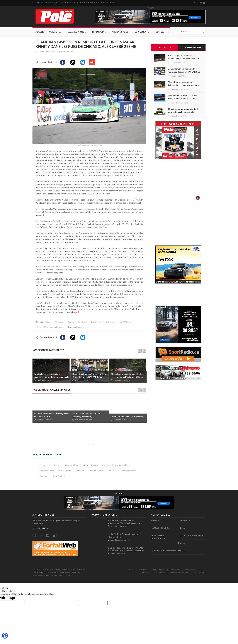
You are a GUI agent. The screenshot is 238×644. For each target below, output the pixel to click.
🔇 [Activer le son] (197, 198)
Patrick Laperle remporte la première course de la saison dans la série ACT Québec (51, 377)
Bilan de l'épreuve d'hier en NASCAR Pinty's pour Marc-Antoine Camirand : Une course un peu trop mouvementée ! (127, 551)
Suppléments (142, 32)
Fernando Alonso (47, 471)
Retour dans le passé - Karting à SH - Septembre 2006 (52, 415)
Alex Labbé (59, 322)
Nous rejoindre (199, 573)
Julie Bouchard (67, 52)
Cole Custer (83, 322)
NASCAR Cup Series (97, 471)
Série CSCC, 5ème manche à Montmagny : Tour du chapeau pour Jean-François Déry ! (124, 523)
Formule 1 (44, 476)
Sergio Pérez (45, 465)
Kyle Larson (110, 322)
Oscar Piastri (58, 476)
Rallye (183, 528)
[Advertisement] (88, 435)
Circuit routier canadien (191, 536)
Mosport (58, 465)
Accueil (40, 32)
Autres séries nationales (164, 551)
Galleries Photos (158, 569)
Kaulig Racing (97, 322)
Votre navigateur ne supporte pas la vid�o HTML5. (178, 182)
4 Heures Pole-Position (179, 573)
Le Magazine (99, 32)
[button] (5, 636)
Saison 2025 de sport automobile (115, 465)
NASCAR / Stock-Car (161, 528)
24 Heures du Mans (90, 465)
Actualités (55, 32)
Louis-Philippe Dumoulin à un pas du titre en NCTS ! (125, 536)
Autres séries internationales (158, 537)
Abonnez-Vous (120, 32)
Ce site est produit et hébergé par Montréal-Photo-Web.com (57, 572)
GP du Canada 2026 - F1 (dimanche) (127, 417)
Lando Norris (80, 471)
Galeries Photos (77, 32)
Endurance (185, 520)
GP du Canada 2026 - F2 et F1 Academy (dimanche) (86, 415)
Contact (161, 32)
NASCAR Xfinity (125, 322)
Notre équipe (159, 573)
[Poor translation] (11, 598)
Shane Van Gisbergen (76, 327)
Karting (182, 543)
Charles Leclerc (65, 471)
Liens (203, 569)
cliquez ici (76, 312)
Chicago (71, 322)
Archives (146, 573)
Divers (181, 551)
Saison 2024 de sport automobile (50, 327)
